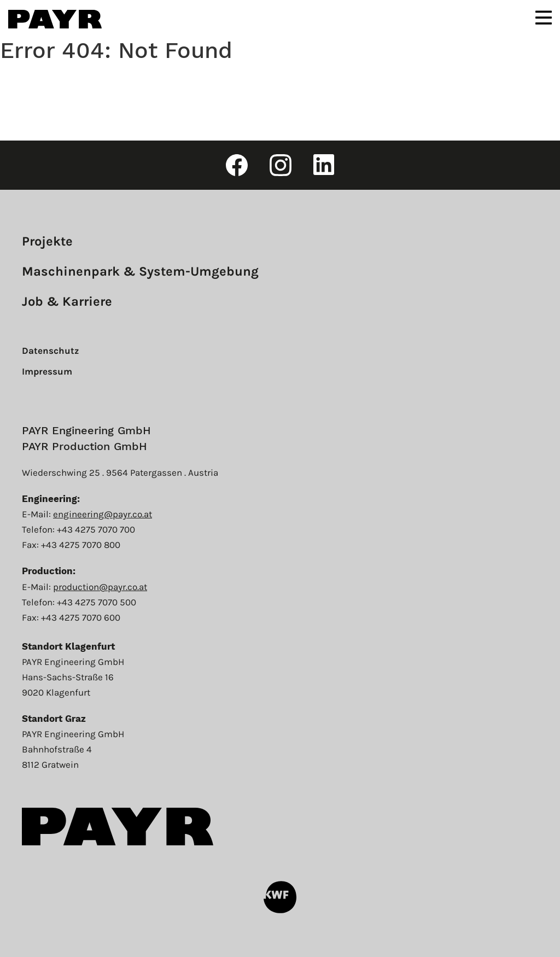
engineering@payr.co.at (103, 514)
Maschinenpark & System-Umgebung (140, 271)
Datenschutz (50, 351)
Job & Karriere (67, 301)
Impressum (47, 371)
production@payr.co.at (100, 587)
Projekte (47, 241)
